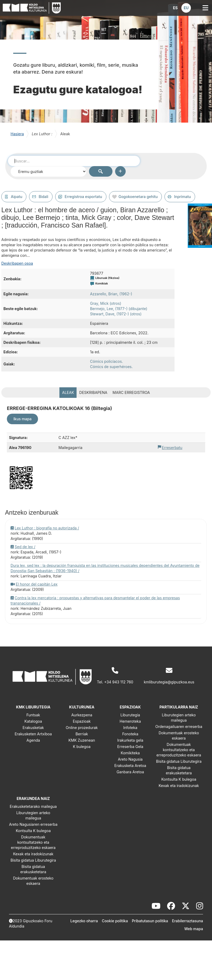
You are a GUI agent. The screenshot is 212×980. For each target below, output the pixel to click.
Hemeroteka (130, 721)
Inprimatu (182, 197)
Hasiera (17, 134)
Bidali (43, 197)
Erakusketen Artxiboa (33, 734)
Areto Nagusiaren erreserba (33, 824)
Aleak (68, 392)
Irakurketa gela (130, 740)
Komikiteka (130, 753)
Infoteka (130, 728)
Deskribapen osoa (17, 263)
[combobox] (74, 161)
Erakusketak (33, 728)
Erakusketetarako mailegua (33, 806)
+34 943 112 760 (119, 682)
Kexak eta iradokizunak (179, 786)
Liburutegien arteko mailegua (179, 718)
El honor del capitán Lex (37, 584)
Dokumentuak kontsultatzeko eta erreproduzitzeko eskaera (179, 750)
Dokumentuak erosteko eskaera (179, 735)
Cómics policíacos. (106, 361)
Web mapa (194, 929)
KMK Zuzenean (82, 740)
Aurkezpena (82, 715)
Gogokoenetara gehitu (138, 197)
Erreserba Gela (130, 747)
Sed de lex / (25, 547)
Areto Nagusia (130, 759)
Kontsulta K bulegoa (179, 779)
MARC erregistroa (131, 392)
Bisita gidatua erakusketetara (179, 770)
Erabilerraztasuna (187, 921)
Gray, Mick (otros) (106, 303)
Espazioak (82, 721)
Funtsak (33, 715)
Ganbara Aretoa (130, 772)
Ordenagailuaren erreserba (179, 726)
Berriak (82, 734)
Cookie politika (115, 921)
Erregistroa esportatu (83, 197)
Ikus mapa (22, 419)
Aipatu (17, 197)
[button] (175, 8)
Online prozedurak (82, 728)
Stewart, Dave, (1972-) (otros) (116, 314)
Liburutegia (130, 715)
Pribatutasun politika (150, 921)
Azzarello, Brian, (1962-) (111, 294)
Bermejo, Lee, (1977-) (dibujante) (119, 309)
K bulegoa (82, 747)
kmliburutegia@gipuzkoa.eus (169, 682)
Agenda (33, 740)
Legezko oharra (84, 921)
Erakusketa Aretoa (130, 766)
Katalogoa (33, 721)
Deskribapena (93, 392)
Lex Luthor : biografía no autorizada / (47, 528)
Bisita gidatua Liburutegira (179, 761)
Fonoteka (130, 734)
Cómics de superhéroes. (111, 367)
